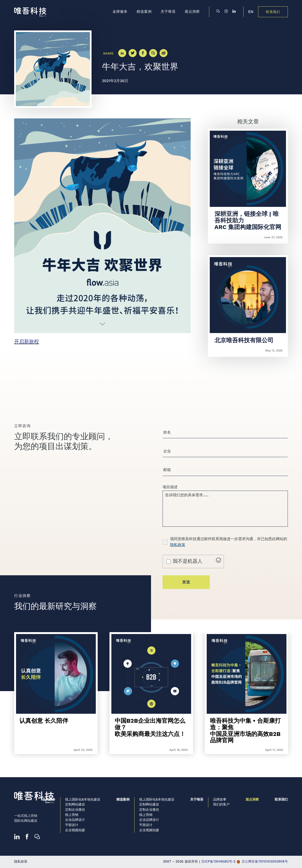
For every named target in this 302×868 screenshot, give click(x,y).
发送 (186, 586)
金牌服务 (49, 800)
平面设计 (72, 825)
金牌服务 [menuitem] (120, 12)
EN (251, 12)
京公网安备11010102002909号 (262, 862)
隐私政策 (178, 548)
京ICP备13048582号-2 (218, 862)
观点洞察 (252, 800)
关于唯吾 (197, 800)
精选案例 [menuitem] (144, 12)
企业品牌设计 (75, 820)
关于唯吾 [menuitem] (168, 12)
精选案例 (123, 800)
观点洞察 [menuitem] (192, 12)
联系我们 (273, 12)
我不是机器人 (188, 565)
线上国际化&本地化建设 (83, 800)
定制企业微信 (75, 810)
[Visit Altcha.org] (218, 565)
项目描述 (170, 489)
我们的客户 (221, 805)
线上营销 (72, 815)
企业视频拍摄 (75, 830)
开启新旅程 (27, 342)
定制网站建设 (75, 805)
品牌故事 (220, 800)
